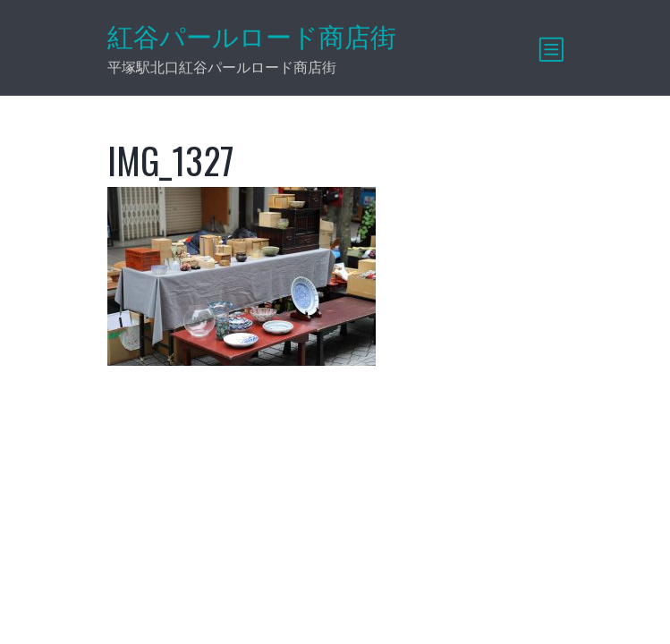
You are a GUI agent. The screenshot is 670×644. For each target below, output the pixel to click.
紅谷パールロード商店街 (252, 37)
